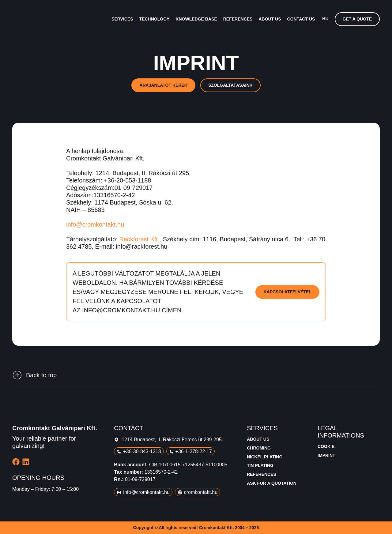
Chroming (259, 448)
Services (122, 19)
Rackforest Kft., (140, 239)
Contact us (301, 19)
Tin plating (260, 465)
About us (270, 19)
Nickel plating (265, 457)
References (238, 19)
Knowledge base (196, 19)
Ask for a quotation (272, 483)
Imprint (326, 455)
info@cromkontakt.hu (95, 224)
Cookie (326, 446)
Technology (155, 19)
